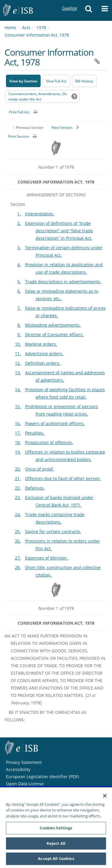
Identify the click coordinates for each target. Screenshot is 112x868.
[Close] (105, 797)
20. (18, 469)
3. (19, 248)
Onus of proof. (40, 469)
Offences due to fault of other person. (63, 478)
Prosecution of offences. (49, 442)
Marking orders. (41, 344)
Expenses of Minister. (47, 558)
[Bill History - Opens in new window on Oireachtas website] (84, 81)
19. (18, 452)
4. (19, 265)
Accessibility (18, 769)
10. (18, 344)
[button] (88, 10)
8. (19, 325)
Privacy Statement (24, 762)
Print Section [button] (19, 136)
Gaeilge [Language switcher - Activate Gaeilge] (69, 3)
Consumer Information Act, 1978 (37, 35)
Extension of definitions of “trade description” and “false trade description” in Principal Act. (59, 231)
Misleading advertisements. (53, 325)
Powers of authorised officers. (55, 423)
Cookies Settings (56, 829)
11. (18, 354)
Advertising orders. (44, 354)
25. (18, 531)
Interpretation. (40, 214)
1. (19, 214)
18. (18, 442)
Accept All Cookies (56, 860)
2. (19, 223)
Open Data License (25, 784)
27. (18, 558)
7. (19, 308)
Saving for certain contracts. (53, 531)
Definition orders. (43, 363)
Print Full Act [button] (19, 112)
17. (18, 433)
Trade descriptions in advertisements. (63, 282)
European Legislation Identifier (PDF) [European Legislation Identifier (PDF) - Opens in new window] (42, 777)
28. (18, 567)
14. (18, 390)
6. (19, 291)
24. (18, 514)
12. (18, 363)
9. (19, 334)
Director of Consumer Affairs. (54, 334)
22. (18, 488)
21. (18, 478)
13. (18, 373)
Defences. (35, 488)
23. (18, 498)
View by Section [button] (23, 81)
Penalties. (35, 433)
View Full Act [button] (56, 81)
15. (18, 406)
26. (18, 541)
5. (19, 282)
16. (18, 423)
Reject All (56, 845)
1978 (41, 28)
